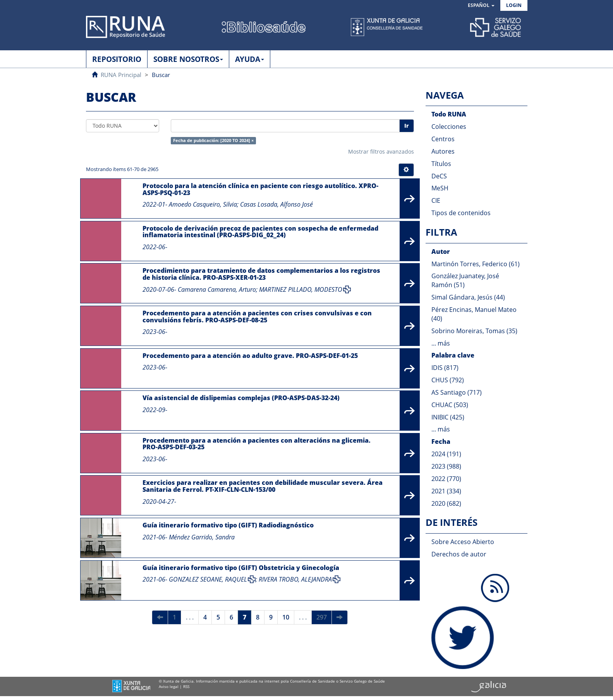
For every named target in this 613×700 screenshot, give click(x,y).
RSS (186, 686)
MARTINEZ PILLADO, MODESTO (301, 289)
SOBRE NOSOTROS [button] (188, 59)
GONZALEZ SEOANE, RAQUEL (208, 579)
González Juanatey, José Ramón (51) (465, 280)
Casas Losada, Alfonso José (276, 204)
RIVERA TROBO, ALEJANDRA (295, 579)
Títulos (441, 164)
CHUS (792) (448, 380)
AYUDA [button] (250, 59)
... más (441, 343)
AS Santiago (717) (457, 392)
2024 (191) (446, 454)
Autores (443, 151)
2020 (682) (446, 503)
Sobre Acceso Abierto (463, 542)
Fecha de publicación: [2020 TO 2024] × (213, 140)
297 (322, 617)
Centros (443, 139)
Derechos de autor (459, 554)
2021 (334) (446, 491)
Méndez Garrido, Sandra (202, 537)
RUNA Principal (121, 75)
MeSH (440, 188)
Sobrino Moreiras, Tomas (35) (474, 331)
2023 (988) (446, 466)
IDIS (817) (445, 368)
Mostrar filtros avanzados (381, 151)
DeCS (439, 176)
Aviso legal (169, 686)
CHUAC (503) (450, 405)
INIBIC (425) (448, 417)
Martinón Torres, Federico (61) (476, 264)
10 (286, 617)
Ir (407, 126)
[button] (481, 6)
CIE (436, 200)
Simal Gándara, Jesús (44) (468, 297)
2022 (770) (446, 479)
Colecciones (449, 127)
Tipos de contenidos (461, 213)
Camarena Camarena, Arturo (217, 289)
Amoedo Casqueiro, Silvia (203, 204)
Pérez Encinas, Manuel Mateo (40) (474, 314)
